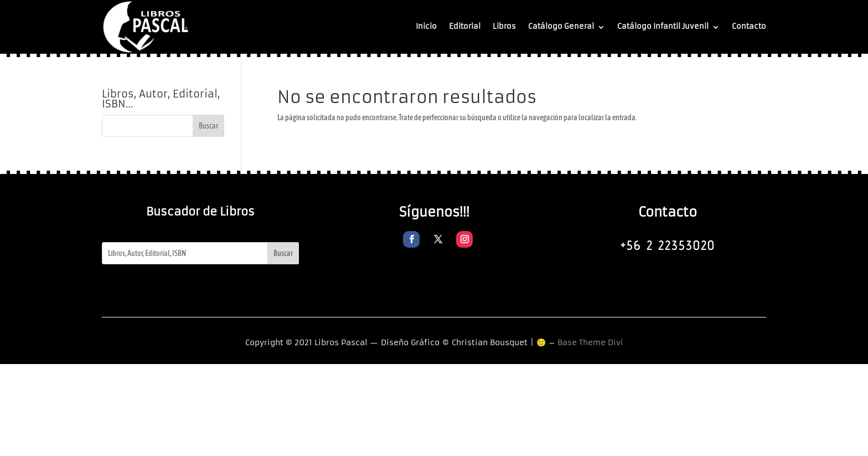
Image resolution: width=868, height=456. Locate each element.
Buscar (283, 253)
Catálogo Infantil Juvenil (663, 26)
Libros (504, 26)
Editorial (465, 26)
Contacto (749, 26)
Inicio (426, 26)
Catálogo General (561, 26)
